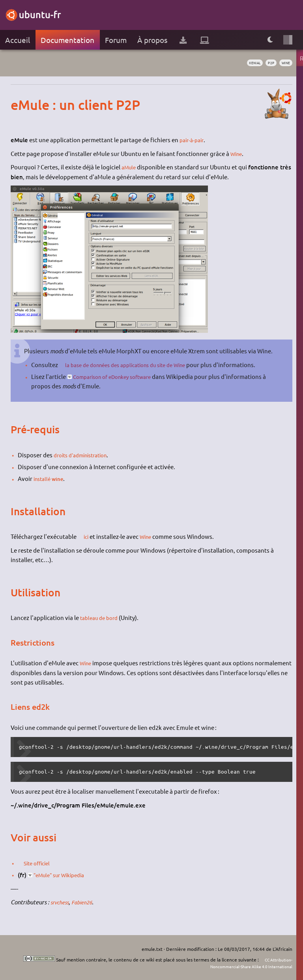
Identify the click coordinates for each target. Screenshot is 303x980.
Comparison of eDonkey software (119, 376)
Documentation (67, 40)
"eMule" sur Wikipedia (64, 875)
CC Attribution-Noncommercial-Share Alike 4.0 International (244, 963)
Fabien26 (86, 902)
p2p (267, 63)
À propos (152, 40)
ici (88, 536)
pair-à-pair (193, 140)
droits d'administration (85, 455)
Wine (237, 153)
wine (284, 63)
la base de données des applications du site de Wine (135, 365)
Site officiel (40, 863)
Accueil (18, 40)
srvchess (61, 902)
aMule (130, 167)
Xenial (247, 63)
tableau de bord (101, 617)
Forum (116, 40)
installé (43, 478)
